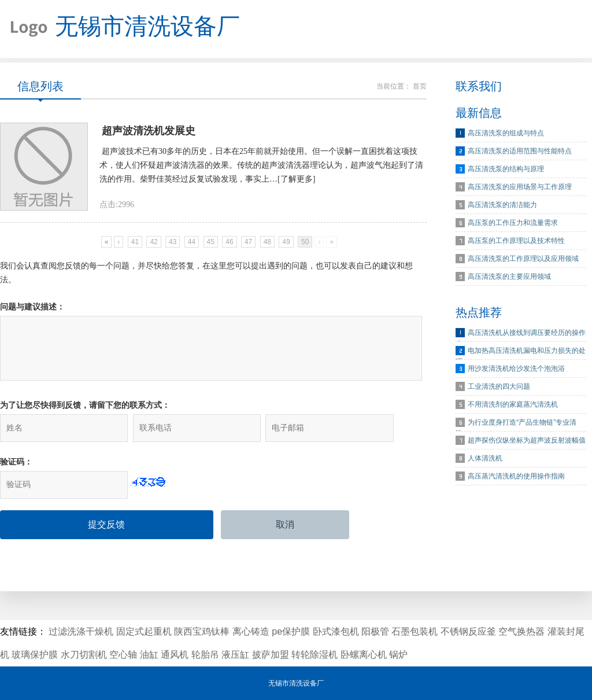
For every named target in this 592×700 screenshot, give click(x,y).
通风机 (175, 655)
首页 (420, 86)
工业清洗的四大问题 (499, 386)
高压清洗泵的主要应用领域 (509, 277)
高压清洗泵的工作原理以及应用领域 (523, 259)
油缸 (149, 655)
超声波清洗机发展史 (149, 131)
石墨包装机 (415, 631)
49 (286, 242)
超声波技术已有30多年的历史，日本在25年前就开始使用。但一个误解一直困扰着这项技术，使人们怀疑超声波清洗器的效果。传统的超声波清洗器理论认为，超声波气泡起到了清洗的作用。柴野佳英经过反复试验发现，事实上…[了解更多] (261, 165)
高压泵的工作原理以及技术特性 (516, 241)
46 (229, 242)
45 (211, 242)
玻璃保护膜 (35, 655)
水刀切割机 (84, 655)
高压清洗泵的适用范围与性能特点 (520, 151)
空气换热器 (521, 631)
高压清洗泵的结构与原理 (506, 169)
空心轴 (123, 655)
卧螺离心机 (364, 655)
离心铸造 (251, 631)
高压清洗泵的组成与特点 (506, 133)
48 (267, 242)
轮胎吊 (205, 655)
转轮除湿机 (314, 655)
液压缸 (235, 655)
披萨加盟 (271, 655)
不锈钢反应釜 (468, 631)
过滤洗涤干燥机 (81, 631)
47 (248, 242)
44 (192, 242)
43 (173, 242)
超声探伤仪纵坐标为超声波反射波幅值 (527, 440)
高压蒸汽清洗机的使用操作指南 (516, 476)
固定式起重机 (144, 631)
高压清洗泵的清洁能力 (502, 205)
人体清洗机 (485, 458)
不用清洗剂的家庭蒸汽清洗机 (513, 404)
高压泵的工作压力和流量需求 (513, 223)
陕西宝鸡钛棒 (202, 631)
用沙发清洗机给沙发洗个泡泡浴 (516, 369)
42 (153, 242)
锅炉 (398, 655)
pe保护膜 (291, 631)
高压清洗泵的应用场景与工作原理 (520, 187)
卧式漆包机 (336, 631)
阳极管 (375, 631)
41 (135, 242)
